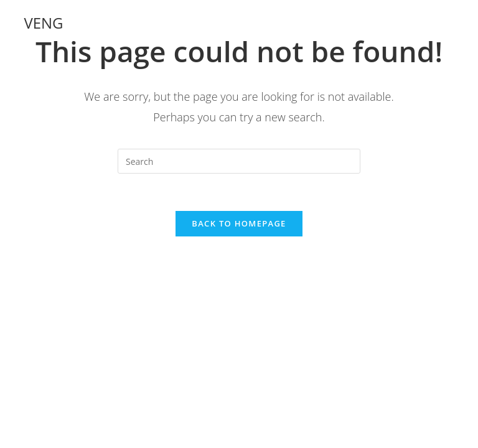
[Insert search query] (239, 161)
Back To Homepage (239, 223)
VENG (43, 23)
